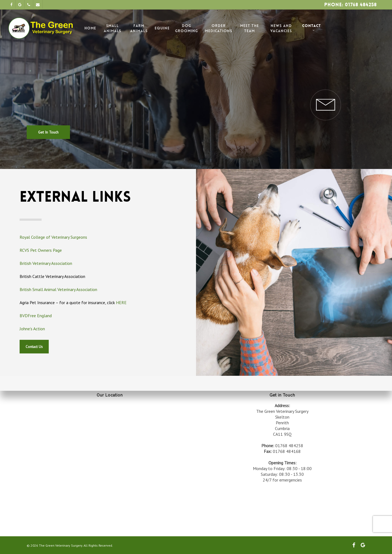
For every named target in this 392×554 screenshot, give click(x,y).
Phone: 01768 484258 (350, 5)
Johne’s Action (32, 329)
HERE (121, 302)
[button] (48, 119)
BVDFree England (36, 316)
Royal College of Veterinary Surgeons (53, 237)
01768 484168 (287, 451)
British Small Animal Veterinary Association (58, 289)
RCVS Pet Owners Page (41, 250)
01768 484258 (289, 446)
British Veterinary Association (46, 263)
